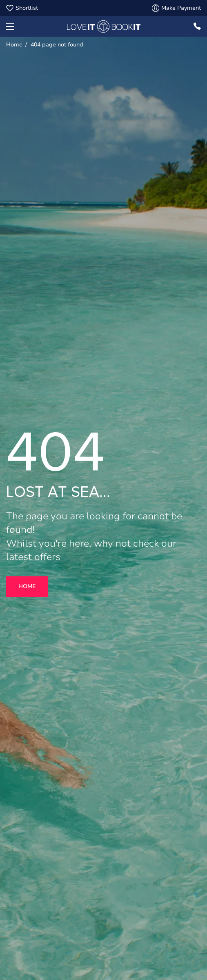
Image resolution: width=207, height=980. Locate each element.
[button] (10, 26)
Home (27, 586)
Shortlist (22, 8)
